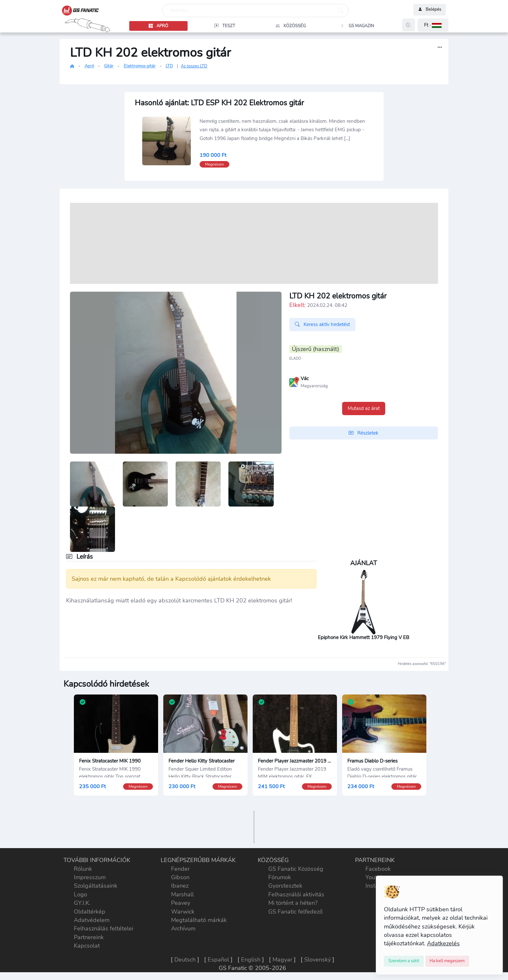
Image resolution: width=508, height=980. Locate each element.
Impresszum (90, 877)
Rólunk (83, 869)
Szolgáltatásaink (96, 886)
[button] (433, 25)
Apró (89, 66)
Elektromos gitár (140, 66)
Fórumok (280, 877)
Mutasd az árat (364, 408)
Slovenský (317, 960)
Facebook (378, 869)
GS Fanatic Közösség (296, 869)
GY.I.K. (82, 903)
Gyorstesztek (285, 886)
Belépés (430, 10)
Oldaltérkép (90, 912)
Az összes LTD (194, 66)
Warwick (183, 912)
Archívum (183, 928)
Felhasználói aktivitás (296, 894)
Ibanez (180, 886)
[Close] (404, 961)
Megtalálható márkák (199, 920)
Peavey (181, 903)
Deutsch (185, 960)
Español (218, 960)
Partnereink (89, 937)
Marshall (182, 894)
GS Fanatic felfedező (295, 912)
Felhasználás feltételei (104, 928)
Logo (81, 894)
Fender (180, 869)
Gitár (109, 66)
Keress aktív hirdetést (322, 324)
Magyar (282, 960)
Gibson (180, 877)
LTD (169, 66)
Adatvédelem (92, 920)
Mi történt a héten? (293, 903)
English (251, 960)
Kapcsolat (87, 946)
